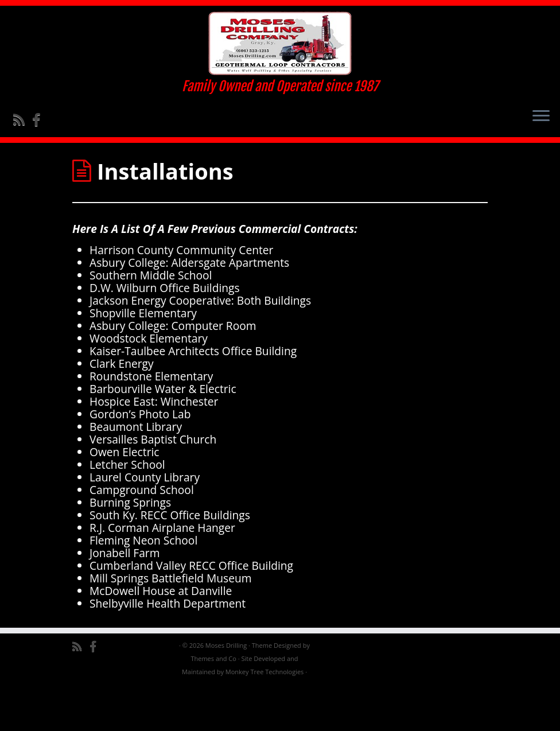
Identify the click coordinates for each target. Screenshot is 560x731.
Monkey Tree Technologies (265, 717)
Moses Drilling (226, 691)
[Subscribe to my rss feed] (23, 135)
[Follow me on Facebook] (40, 135)
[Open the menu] (541, 132)
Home (88, 181)
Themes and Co (213, 704)
